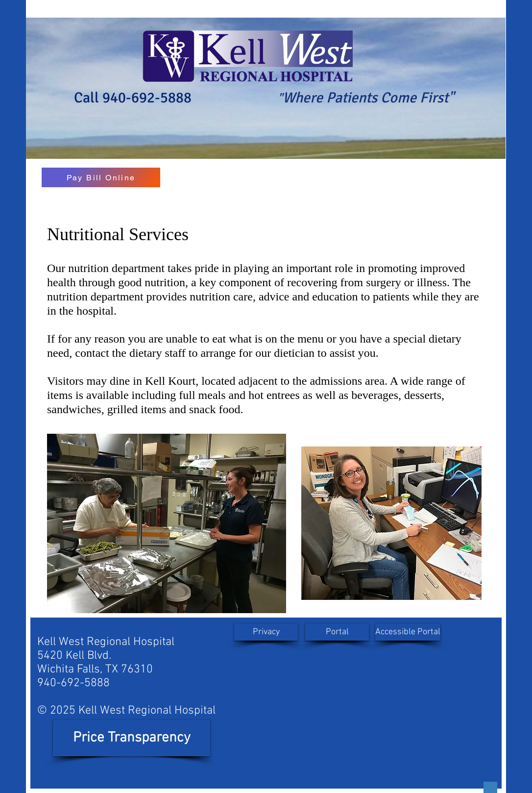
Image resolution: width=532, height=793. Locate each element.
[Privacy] (266, 632)
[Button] (490, 787)
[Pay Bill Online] (101, 177)
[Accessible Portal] (408, 632)
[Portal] (337, 632)
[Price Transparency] (132, 738)
